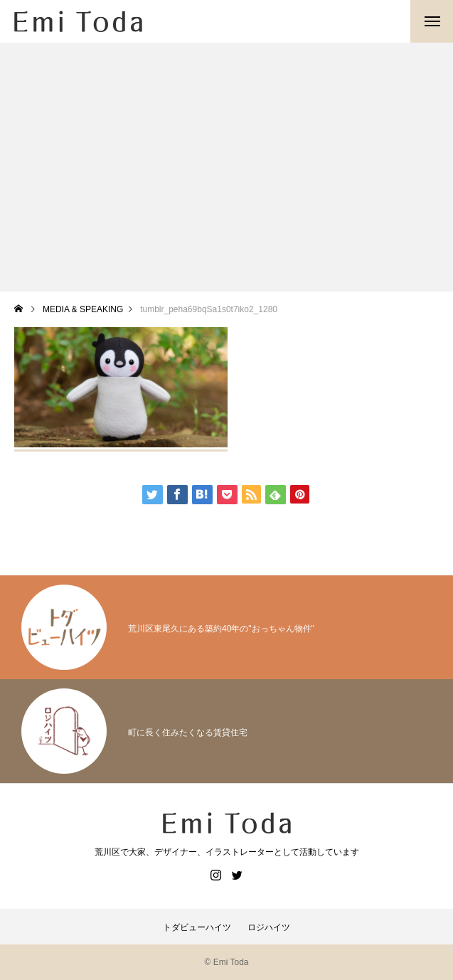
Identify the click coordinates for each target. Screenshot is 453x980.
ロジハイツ (269, 927)
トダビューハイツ (197, 927)
